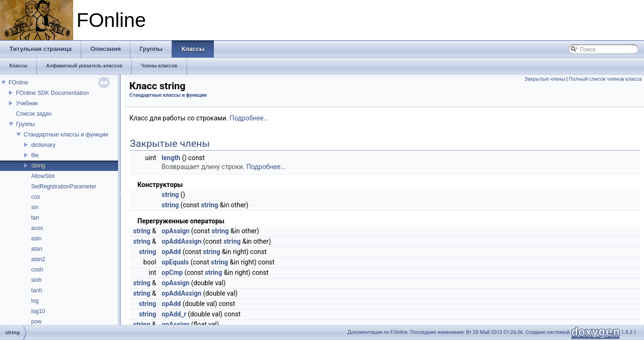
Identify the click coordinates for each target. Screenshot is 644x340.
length (171, 158)
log (35, 301)
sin (35, 207)
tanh (37, 290)
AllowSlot (43, 176)
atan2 (38, 259)
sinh (36, 280)
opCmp (172, 272)
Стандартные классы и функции (66, 135)
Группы (25, 124)
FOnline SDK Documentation (52, 93)
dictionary (43, 145)
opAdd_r (174, 314)
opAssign (175, 231)
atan (37, 249)
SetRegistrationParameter (64, 187)
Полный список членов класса (605, 79)
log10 (38, 311)
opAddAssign (181, 241)
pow (36, 322)
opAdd (171, 252)
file (35, 155)
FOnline (18, 83)
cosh (37, 270)
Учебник (27, 103)
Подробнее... (249, 118)
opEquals (175, 262)
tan (35, 218)
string (38, 166)
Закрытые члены (545, 79)
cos (36, 197)
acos (37, 228)
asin (36, 238)
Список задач (34, 114)
